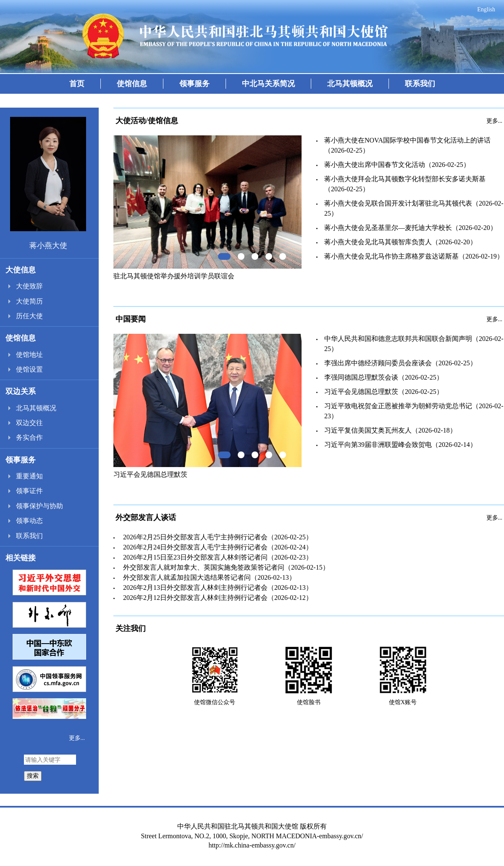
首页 (77, 84)
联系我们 (420, 84)
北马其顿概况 (350, 84)
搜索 (33, 776)
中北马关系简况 (268, 84)
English (486, 9)
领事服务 (194, 84)
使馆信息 (132, 84)
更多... (77, 738)
